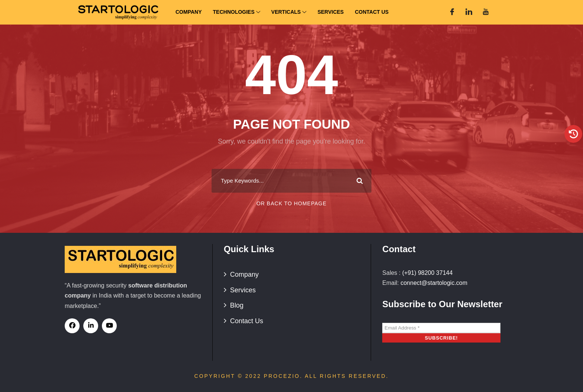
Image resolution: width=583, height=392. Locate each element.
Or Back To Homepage (292, 203)
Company (189, 12)
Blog (237, 305)
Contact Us (372, 12)
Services (331, 12)
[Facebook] (452, 12)
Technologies (237, 12)
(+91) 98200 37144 (428, 273)
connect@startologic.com (434, 283)
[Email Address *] (441, 328)
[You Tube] (486, 12)
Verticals (289, 12)
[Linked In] (469, 12)
